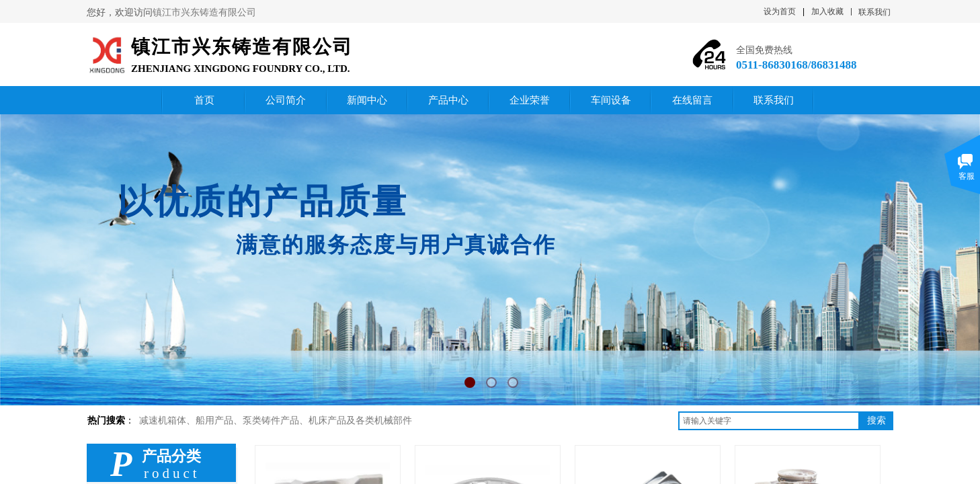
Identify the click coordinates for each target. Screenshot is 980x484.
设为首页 (780, 11)
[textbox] (769, 421)
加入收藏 (827, 11)
